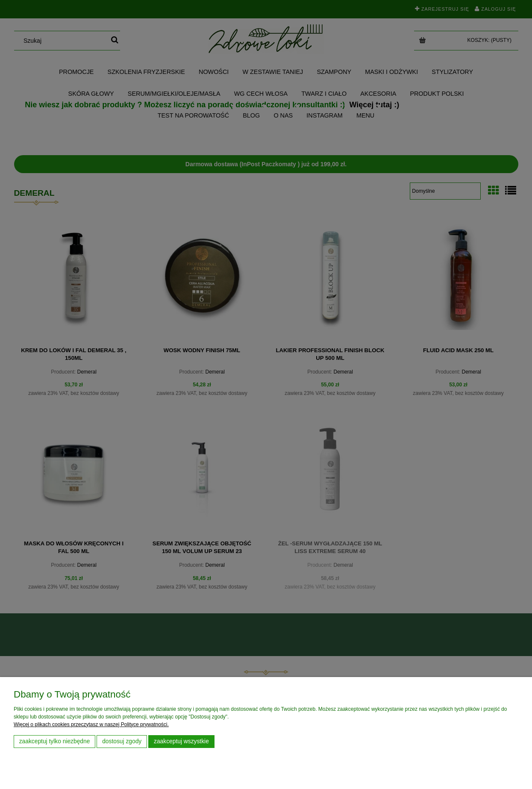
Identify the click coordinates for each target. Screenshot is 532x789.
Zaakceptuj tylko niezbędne (55, 741)
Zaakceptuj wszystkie (181, 741)
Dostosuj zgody (122, 741)
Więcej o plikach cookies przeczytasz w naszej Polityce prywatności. (91, 724)
